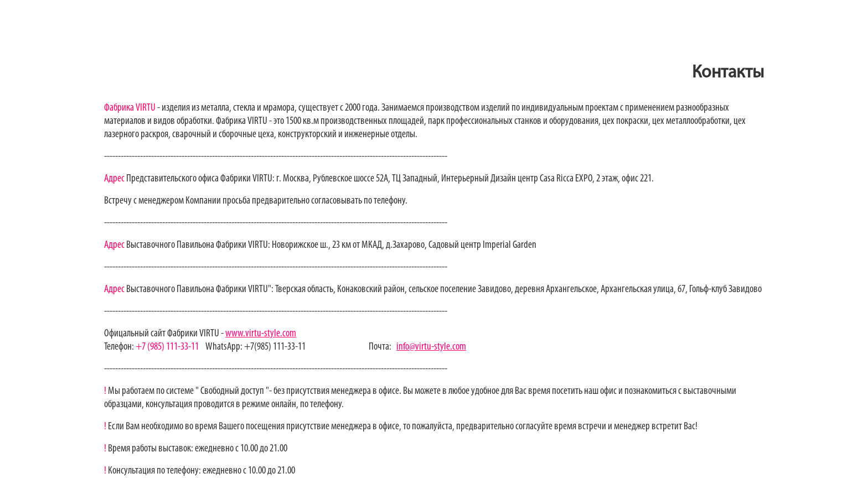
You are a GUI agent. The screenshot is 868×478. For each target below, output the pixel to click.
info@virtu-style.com (431, 347)
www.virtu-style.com (261, 334)
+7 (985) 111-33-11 (166, 347)
